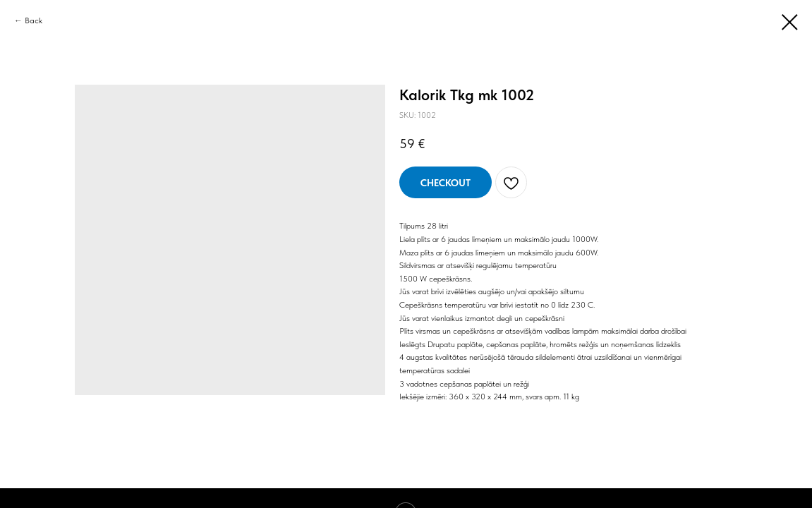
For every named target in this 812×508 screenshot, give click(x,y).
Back (34, 20)
